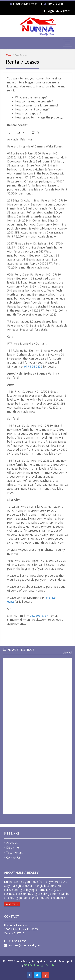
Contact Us (13, 857)
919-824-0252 (33, 366)
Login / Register (57, 11)
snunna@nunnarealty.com (26, 945)
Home (9, 55)
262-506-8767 (39, 616)
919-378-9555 (17, 941)
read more (12, 904)
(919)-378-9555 (55, 4)
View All (67, 653)
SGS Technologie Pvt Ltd (39, 965)
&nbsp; (37, 736)
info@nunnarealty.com (25, 4)
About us (12, 842)
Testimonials (14, 852)
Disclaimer (13, 847)
